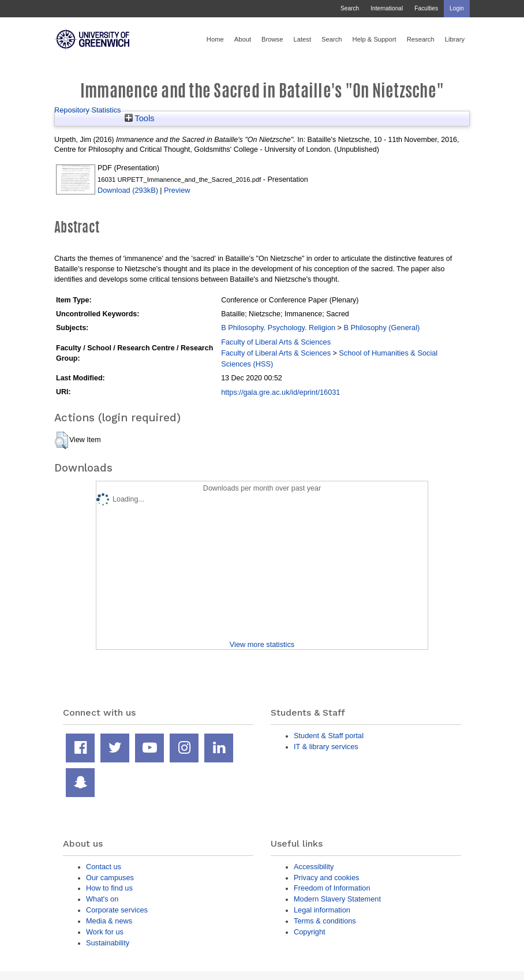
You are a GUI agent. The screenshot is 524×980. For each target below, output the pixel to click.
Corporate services (117, 910)
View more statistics (262, 644)
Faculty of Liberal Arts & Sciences (276, 342)
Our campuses (110, 878)
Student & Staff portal (329, 736)
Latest (302, 39)
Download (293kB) (128, 190)
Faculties (426, 8)
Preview (177, 190)
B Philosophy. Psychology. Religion (278, 328)
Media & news (109, 921)
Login (457, 8)
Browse (272, 39)
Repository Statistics (88, 110)
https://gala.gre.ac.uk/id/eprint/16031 (280, 392)
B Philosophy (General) (381, 328)
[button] (61, 440)
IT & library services (326, 747)
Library (455, 39)
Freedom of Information (332, 888)
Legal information (322, 910)
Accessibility (314, 867)
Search (350, 8)
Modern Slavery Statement (337, 899)
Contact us (104, 867)
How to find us (109, 888)
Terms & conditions (325, 921)
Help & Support (375, 39)
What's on (102, 899)
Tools (140, 118)
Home (215, 39)
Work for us (105, 932)
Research (421, 39)
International (387, 8)
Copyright (310, 932)
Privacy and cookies (326, 878)
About (243, 39)
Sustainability (108, 943)
